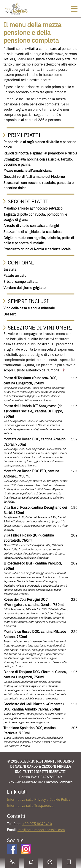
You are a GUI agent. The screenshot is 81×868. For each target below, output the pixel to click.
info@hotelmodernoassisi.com (41, 830)
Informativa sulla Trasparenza (30, 806)
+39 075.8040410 (37, 824)
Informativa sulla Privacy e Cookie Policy (39, 799)
